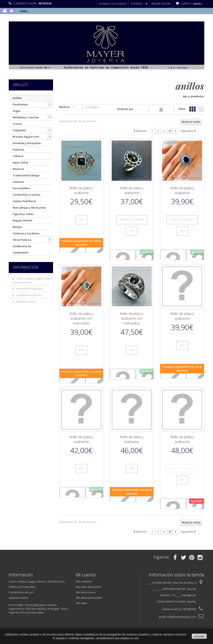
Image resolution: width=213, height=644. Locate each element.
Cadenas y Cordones (26, 233)
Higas (17, 111)
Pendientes (20, 104)
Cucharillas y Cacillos (27, 195)
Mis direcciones (86, 592)
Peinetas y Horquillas (27, 143)
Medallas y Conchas (26, 117)
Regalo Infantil (22, 220)
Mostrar (65, 107)
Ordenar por (125, 109)
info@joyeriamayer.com (181, 617)
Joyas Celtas (20, 162)
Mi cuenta (86, 575)
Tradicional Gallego (26, 175)
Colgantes (19, 130)
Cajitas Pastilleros (24, 201)
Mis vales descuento (89, 587)
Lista (201, 108)
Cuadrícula (192, 108)
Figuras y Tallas (23, 214)
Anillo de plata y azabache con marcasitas (81, 318)
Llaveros (18, 182)
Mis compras (84, 581)
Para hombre (21, 188)
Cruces (17, 124)
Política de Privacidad (29, 289)
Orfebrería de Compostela (22, 249)
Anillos (17, 98)
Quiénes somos (26, 302)
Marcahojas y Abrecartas (29, 208)
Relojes (17, 227)
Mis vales (81, 603)
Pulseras (18, 150)
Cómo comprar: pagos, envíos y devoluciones (37, 581)
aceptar (199, 636)
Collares (18, 156)
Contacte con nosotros (113, 4)
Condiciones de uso (28, 295)
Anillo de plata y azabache (81, 190)
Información (26, 267)
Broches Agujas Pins (26, 137)
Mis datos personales (89, 598)
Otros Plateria (22, 240)
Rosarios (18, 169)
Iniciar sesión (161, 4)
